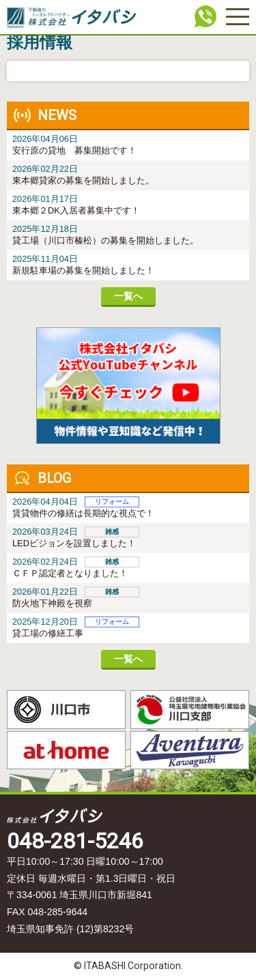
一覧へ (128, 296)
